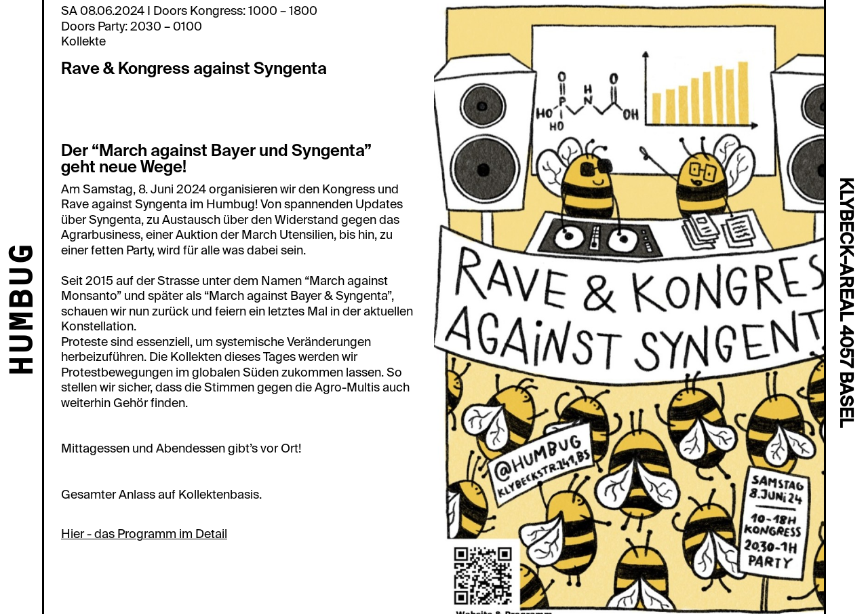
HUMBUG (24, 311)
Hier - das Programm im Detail (144, 534)
